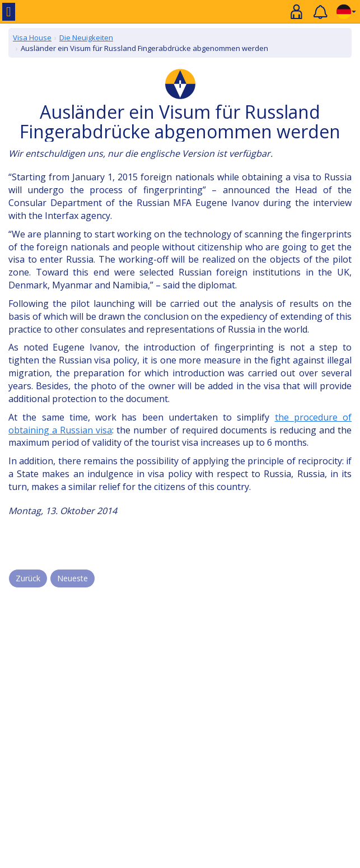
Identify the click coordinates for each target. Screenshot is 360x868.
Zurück (28, 578)
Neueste (73, 578)
